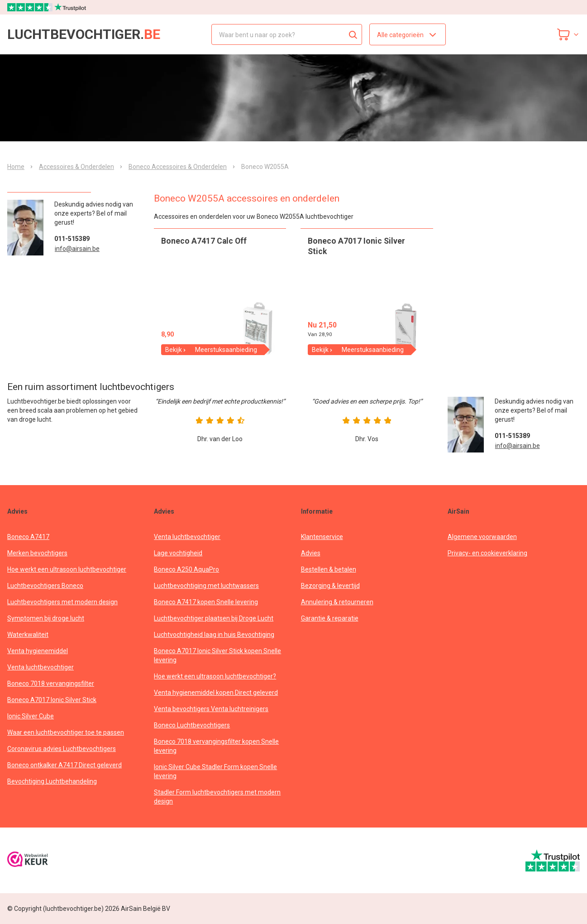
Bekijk (176, 350)
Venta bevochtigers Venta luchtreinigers (211, 709)
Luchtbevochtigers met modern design (62, 602)
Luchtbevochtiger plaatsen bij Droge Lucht (214, 618)
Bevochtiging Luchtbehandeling (52, 781)
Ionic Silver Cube (31, 716)
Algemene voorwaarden (482, 537)
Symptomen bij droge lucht (46, 618)
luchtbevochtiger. (84, 34)
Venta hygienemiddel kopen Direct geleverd (216, 693)
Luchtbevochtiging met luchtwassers (206, 586)
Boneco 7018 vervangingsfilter (51, 683)
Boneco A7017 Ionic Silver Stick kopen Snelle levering (217, 655)
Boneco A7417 (28, 537)
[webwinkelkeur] (28, 860)
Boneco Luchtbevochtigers (192, 725)
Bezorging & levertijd (330, 586)
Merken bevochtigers (37, 553)
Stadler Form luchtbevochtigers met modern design (217, 797)
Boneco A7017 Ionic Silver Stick (52, 700)
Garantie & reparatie (330, 618)
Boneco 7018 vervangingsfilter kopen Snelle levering (216, 746)
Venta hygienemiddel (38, 651)
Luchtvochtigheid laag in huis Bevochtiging (214, 635)
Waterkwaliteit (28, 635)
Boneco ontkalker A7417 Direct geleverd (64, 765)
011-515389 (72, 239)
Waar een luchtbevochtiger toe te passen (66, 732)
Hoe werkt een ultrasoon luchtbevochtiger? (215, 676)
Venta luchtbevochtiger (41, 667)
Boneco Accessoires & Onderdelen (178, 167)
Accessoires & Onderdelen (76, 167)
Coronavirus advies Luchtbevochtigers (62, 749)
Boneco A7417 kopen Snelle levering (206, 602)
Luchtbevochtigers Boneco (45, 586)
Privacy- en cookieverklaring (487, 553)
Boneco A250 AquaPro (186, 569)
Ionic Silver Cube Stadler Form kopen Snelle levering (215, 771)
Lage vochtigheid (178, 553)
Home (16, 167)
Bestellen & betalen (329, 569)
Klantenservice (322, 537)
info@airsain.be (77, 249)
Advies (311, 553)
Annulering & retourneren (337, 602)
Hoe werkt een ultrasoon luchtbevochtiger (67, 569)
